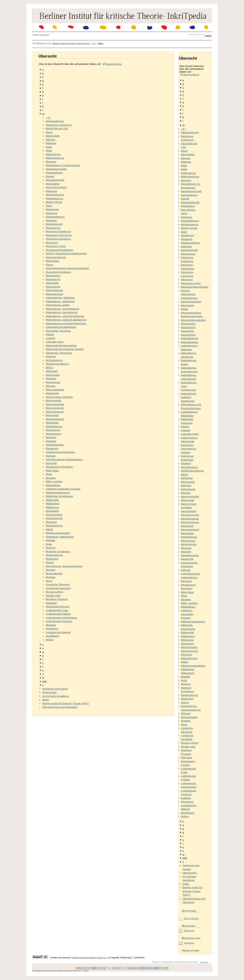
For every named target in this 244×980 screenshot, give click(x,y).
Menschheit (52, 415)
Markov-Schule (54, 202)
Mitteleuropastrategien (58, 533)
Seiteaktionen (189, 911)
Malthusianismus (55, 158)
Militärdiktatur (53, 485)
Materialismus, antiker (58, 305)
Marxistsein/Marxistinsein (59, 250)
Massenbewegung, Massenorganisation (67, 268)
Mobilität (50, 540)
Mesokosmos (53, 430)
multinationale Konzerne (59, 621)
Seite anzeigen (191, 918)
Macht (49, 132)
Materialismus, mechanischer (62, 312)
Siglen (46, 700)
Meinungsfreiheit (55, 390)
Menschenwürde (55, 408)
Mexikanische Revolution (59, 467)
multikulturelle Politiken (58, 614)
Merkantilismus (54, 426)
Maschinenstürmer (56, 257)
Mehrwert (51, 379)
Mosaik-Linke (53, 596)
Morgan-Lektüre (54, 592)
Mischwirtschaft (54, 518)
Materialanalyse (54, 294)
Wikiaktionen (188, 926)
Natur (101, 43)
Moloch (50, 562)
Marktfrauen (52, 209)
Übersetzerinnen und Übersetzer (60, 707)
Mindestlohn (52, 511)
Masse (49, 265)
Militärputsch (53, 504)
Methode (51, 456)
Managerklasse (54, 173)
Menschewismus (55, 412)
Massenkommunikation (58, 272)
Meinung (51, 386)
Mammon (51, 162)
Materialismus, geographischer (63, 309)
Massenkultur (53, 276)
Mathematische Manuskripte (61, 346)
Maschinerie (52, 261)
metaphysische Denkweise (60, 452)
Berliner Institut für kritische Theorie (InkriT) (71, 43)
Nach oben (204, 962)
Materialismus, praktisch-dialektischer (66, 320)
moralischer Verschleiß (58, 588)
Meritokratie (52, 423)
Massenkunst (53, 279)
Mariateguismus (54, 198)
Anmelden (189, 943)
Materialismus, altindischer (60, 301)
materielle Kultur (55, 342)
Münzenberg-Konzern (58, 607)
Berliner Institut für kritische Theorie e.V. (90, 958)
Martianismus (53, 228)
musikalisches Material (58, 632)
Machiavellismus (55, 121)
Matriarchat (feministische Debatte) (65, 349)
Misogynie (51, 522)
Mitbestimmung (54, 526)
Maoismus (51, 191)
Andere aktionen (190, 950)
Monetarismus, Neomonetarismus (64, 566)
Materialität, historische (58, 331)
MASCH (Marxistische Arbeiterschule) (66, 254)
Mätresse (51, 143)
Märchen (51, 140)
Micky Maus (52, 471)
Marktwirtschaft (54, 224)
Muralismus (52, 629)
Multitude (51, 625)
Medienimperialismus (57, 364)
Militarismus (52, 507)
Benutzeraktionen (191, 938)
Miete (49, 474)
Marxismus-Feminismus (59, 235)
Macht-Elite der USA (57, 129)
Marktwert (51, 221)
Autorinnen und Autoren (55, 689)
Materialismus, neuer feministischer (65, 316)
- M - (48, 118)
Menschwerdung (55, 419)
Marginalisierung (55, 195)
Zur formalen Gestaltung (55, 696)
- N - (94, 43)
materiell (50, 338)
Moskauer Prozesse (57, 599)
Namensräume (113, 64)
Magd (49, 151)
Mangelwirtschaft (55, 180)
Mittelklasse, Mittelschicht (60, 537)
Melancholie (52, 393)
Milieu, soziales (54, 482)
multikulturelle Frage (57, 610)
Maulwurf (51, 356)
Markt (49, 206)
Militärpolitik (52, 500)
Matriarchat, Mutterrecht (59, 353)
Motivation (51, 603)
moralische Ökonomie (58, 584)
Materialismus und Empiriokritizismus (66, 323)
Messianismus (54, 434)
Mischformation (54, 515)
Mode (49, 544)
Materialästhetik (54, 290)
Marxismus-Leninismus (58, 239)
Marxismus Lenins (56, 246)
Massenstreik (53, 287)
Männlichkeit (53, 136)
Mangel (50, 176)
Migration (51, 478)
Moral (49, 581)
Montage (51, 577)
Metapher (51, 441)
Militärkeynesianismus (58, 493)
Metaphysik (52, 449)
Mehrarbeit (52, 371)
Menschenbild (53, 401)
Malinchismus (53, 154)
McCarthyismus (54, 360)
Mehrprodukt (53, 375)
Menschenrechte (55, 404)
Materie (50, 334)
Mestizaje (51, 437)
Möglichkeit (52, 559)
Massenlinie (52, 283)
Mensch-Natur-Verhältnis (59, 397)
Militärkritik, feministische (59, 496)
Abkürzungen (49, 692)
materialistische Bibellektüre (61, 327)
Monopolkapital (54, 574)
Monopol (51, 570)
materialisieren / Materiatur (60, 298)
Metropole (51, 463)
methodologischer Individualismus (64, 459)
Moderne (51, 548)
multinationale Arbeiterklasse (61, 618)
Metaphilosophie (55, 445)
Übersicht (189, 931)
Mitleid (49, 529)
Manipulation (53, 184)
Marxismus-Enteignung (58, 231)
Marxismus (52, 243)
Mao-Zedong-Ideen (56, 187)
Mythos (50, 640)
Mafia (49, 147)
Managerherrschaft (56, 169)
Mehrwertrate (53, 382)
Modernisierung (54, 555)
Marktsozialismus (55, 217)
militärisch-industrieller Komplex (63, 489)
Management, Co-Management (63, 165)
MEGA (49, 368)
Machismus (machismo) (59, 125)
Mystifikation (53, 636)
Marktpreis (52, 213)
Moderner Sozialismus (58, 551)
